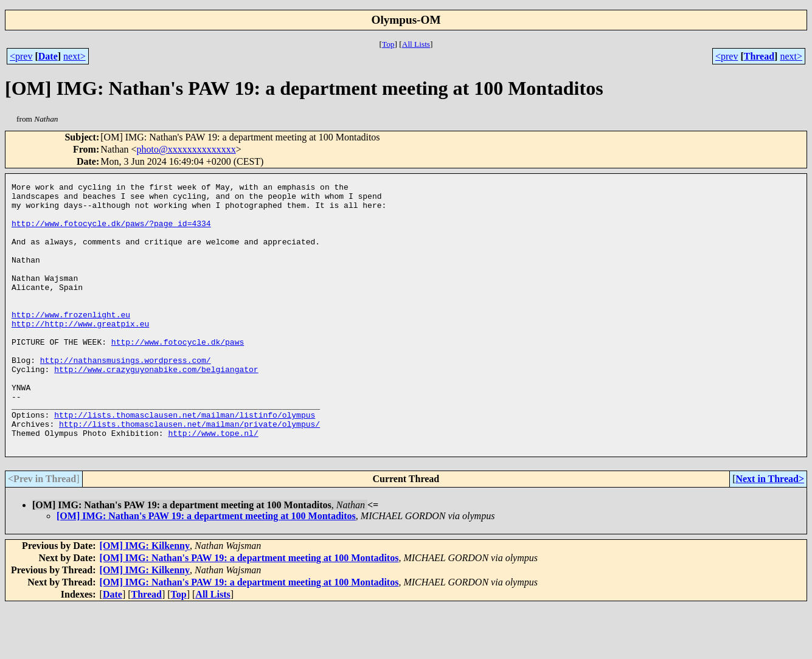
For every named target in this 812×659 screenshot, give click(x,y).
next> (75, 56)
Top (388, 44)
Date (48, 56)
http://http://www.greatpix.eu (80, 353)
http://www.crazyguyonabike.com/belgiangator (156, 407)
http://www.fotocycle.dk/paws (178, 374)
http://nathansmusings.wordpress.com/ (126, 396)
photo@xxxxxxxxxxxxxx (186, 149)
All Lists (416, 44)
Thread (759, 56)
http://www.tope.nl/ (213, 484)
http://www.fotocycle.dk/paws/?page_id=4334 (111, 232)
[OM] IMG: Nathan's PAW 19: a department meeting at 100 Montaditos (206, 569)
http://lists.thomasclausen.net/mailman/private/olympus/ (189, 473)
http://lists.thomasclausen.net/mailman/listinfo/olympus (185, 462)
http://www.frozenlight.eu (71, 342)
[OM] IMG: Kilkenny (145, 599)
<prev (21, 56)
